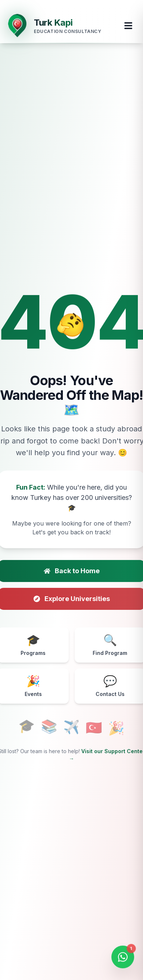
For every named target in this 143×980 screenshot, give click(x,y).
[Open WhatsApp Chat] (123, 958)
